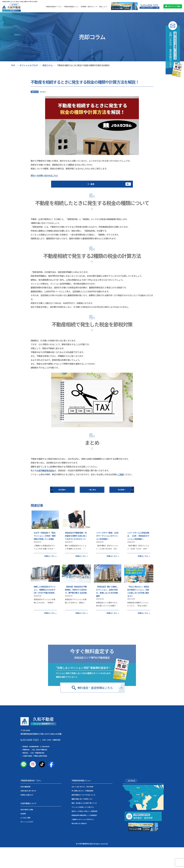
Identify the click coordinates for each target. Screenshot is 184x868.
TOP (13, 65)
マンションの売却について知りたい (83, 807)
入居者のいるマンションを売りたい (83, 819)
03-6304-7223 (150, 5)
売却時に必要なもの (27, 795)
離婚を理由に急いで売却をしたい (82, 799)
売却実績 (83, 7)
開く (128, 184)
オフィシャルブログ (29, 65)
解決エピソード (93, 7)
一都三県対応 (131, 780)
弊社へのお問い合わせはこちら (44, 175)
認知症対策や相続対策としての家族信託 (84, 815)
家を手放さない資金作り (79, 823)
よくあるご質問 (25, 817)
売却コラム (48, 65)
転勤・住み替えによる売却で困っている (84, 803)
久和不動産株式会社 (45, 470)
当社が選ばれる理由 (27, 809)
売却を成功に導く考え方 (28, 790)
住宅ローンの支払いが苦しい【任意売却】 (85, 811)
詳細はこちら (49, 556)
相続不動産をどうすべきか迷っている (83, 795)
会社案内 (23, 813)
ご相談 (121, 474)
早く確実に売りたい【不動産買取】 (83, 790)
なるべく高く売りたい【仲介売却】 (83, 786)
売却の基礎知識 (25, 786)
